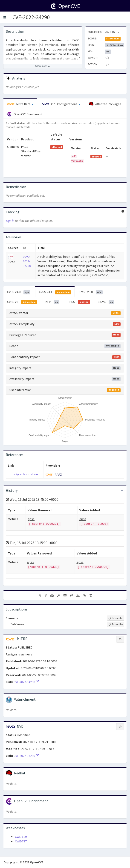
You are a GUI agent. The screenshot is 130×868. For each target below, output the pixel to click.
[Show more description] (43, 66)
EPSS (79, 302)
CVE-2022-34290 (31, 17)
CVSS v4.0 (19, 292)
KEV (53, 302)
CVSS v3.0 (91, 292)
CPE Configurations (61, 104)
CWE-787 (21, 841)
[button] (5, 17)
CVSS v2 (22, 302)
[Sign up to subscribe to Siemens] (116, 618)
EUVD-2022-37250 (27, 261)
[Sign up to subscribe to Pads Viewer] (116, 624)
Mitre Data (20, 104)
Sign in (10, 221)
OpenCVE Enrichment (25, 114)
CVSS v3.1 (55, 292)
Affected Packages (105, 104)
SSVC (107, 302)
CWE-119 (21, 837)
